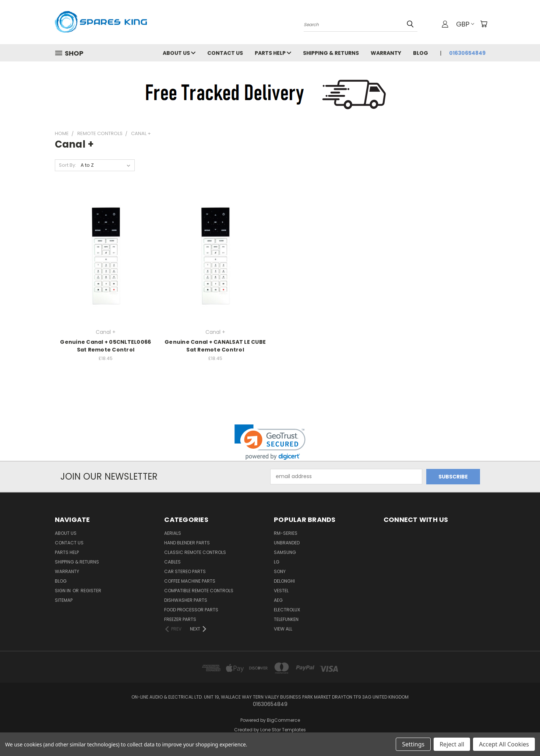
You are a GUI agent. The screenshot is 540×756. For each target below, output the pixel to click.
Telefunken (286, 619)
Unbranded (287, 543)
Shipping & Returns (331, 53)
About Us (179, 53)
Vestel (281, 591)
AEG (278, 600)
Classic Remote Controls (195, 552)
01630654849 (467, 53)
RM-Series (286, 533)
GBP (465, 24)
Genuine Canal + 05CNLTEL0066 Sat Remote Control (105, 346)
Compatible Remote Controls (199, 591)
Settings (413, 744)
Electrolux (287, 610)
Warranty (386, 53)
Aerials (173, 533)
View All (283, 629)
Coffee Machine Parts (190, 581)
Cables (172, 562)
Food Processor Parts (191, 610)
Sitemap (64, 600)
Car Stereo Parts (185, 571)
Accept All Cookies (504, 744)
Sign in (63, 591)
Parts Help (273, 53)
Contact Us (225, 53)
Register (91, 591)
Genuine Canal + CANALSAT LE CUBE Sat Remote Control (215, 346)
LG (277, 562)
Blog (421, 53)
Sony (280, 571)
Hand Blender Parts (187, 543)
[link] (270, 442)
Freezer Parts (180, 619)
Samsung (285, 552)
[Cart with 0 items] (484, 24)
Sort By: (68, 165)
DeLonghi (284, 581)
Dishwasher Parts (186, 600)
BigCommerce (283, 720)
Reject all (452, 744)
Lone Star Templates (283, 730)
